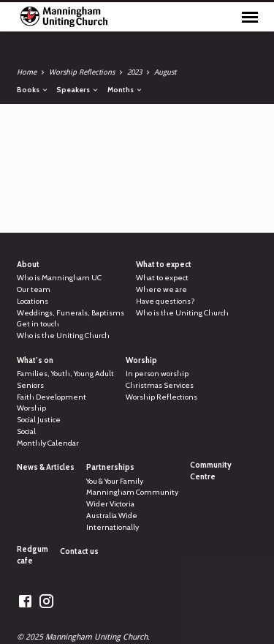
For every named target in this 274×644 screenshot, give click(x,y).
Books (33, 89)
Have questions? (165, 301)
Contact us (79, 551)
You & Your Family (115, 481)
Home (27, 72)
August (165, 72)
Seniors (30, 385)
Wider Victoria (110, 504)
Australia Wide (112, 516)
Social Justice (39, 420)
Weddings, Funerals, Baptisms (71, 313)
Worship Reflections (82, 72)
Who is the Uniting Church (63, 336)
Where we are (161, 289)
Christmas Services (160, 385)
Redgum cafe (33, 555)
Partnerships (110, 467)
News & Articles (46, 467)
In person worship (157, 374)
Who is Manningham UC (59, 278)
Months (125, 89)
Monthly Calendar (48, 443)
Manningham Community (132, 492)
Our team (34, 289)
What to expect (164, 265)
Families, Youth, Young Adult (65, 374)
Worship (31, 408)
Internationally (113, 527)
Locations (33, 301)
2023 (134, 72)
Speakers (78, 89)
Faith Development (52, 397)
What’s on (35, 360)
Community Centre (211, 471)
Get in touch (38, 324)
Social (26, 431)
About (28, 265)
